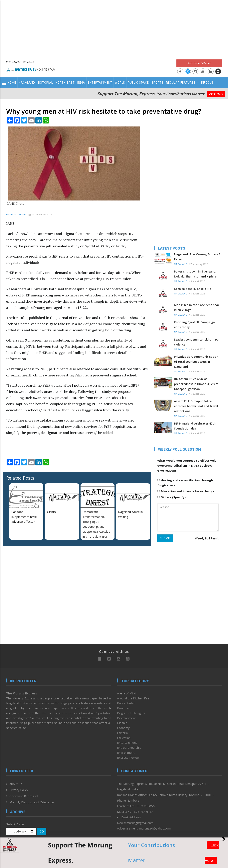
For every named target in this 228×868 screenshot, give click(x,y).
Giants (51, 512)
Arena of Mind (127, 693)
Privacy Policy (19, 790)
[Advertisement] (114, 28)
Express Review (128, 757)
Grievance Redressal (24, 796)
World (120, 83)
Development (126, 718)
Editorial (45, 83)
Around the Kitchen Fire (133, 698)
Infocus (208, 83)
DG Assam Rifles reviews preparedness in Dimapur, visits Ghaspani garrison (196, 384)
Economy (123, 728)
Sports (157, 83)
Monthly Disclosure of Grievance (32, 802)
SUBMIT (165, 538)
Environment (126, 752)
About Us (16, 784)
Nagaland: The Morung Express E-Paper (198, 257)
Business (123, 708)
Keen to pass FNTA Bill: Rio (193, 289)
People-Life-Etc (17, 215)
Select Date (15, 824)
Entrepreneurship (129, 748)
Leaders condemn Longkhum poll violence (197, 342)
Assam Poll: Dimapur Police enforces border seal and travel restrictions (196, 406)
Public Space (138, 83)
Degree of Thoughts (131, 713)
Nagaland (27, 83)
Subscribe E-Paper (199, 63)
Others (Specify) (171, 497)
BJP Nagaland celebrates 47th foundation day (195, 426)
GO (42, 831)
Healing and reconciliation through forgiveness (185, 483)
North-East (65, 83)
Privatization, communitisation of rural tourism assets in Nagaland (196, 362)
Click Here (216, 94)
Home (12, 83)
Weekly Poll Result (207, 538)
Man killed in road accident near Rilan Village (197, 307)
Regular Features (182, 83)
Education (124, 738)
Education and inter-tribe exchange (186, 491)
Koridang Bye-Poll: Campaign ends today (194, 325)
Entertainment (100, 83)
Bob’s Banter (126, 703)
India (81, 83)
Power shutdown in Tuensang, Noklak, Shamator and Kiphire (195, 274)
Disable (122, 723)
